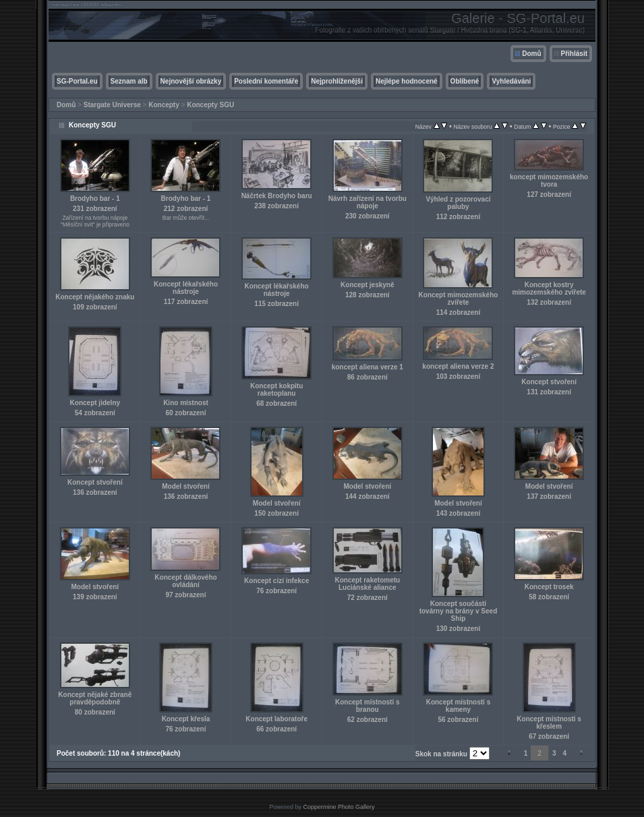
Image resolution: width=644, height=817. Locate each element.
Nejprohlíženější (337, 81)
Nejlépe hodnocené (407, 81)
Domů (531, 54)
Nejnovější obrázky (191, 81)
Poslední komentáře (266, 81)
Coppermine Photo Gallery (339, 807)
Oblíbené (465, 81)
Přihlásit (574, 54)
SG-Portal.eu (77, 81)
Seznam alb (129, 81)
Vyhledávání (511, 81)
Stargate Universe (112, 105)
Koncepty (164, 105)
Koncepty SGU (210, 105)
